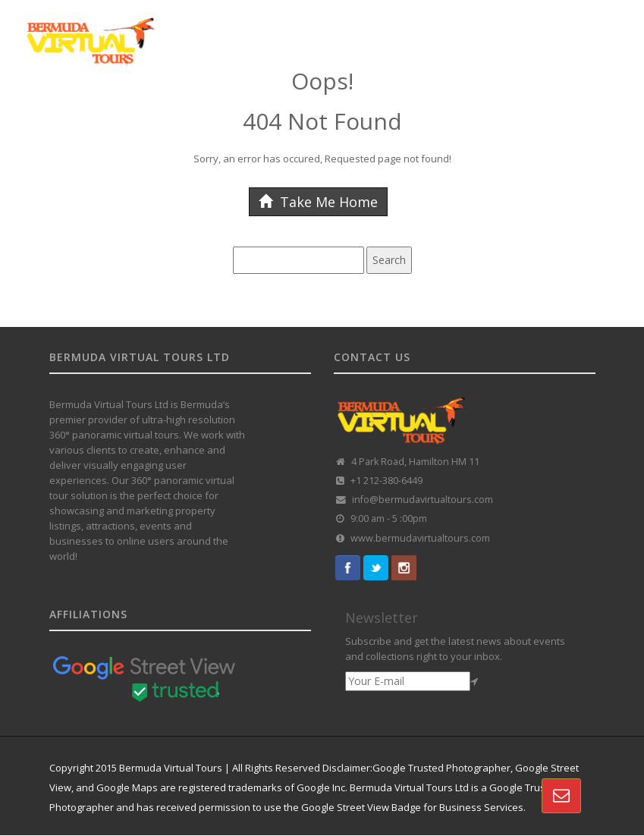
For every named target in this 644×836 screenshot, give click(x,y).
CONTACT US (62, 149)
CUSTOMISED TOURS (283, 108)
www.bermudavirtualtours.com (420, 538)
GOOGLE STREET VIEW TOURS (146, 108)
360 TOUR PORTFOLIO (400, 108)
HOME (45, 108)
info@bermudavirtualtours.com (423, 500)
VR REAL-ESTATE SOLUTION (534, 108)
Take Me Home (318, 202)
